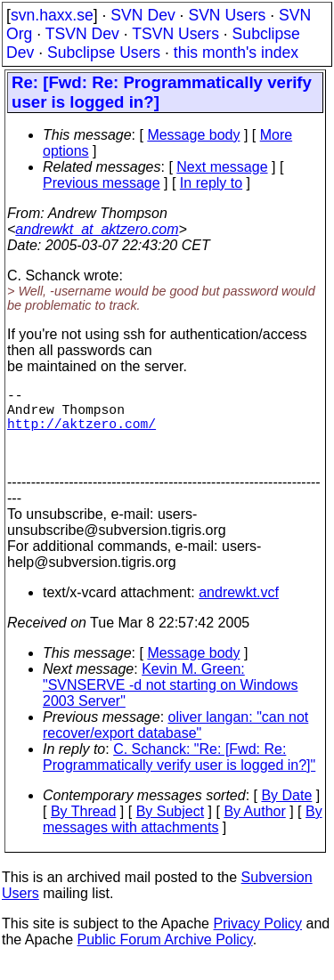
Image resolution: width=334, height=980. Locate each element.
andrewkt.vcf (239, 610)
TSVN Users (175, 34)
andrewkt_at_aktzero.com (97, 229)
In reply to (211, 183)
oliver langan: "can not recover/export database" (175, 743)
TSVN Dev (82, 34)
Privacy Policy (257, 941)
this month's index (236, 53)
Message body (193, 135)
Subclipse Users (104, 53)
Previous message (102, 183)
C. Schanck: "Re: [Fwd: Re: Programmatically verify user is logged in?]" (179, 775)
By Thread (84, 829)
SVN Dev (143, 15)
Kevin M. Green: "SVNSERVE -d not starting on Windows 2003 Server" (170, 703)
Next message (222, 167)
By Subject (170, 829)
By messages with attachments (183, 837)
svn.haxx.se (52, 15)
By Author (254, 829)
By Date (286, 813)
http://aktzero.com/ (81, 433)
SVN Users (227, 15)
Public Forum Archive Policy (165, 957)
